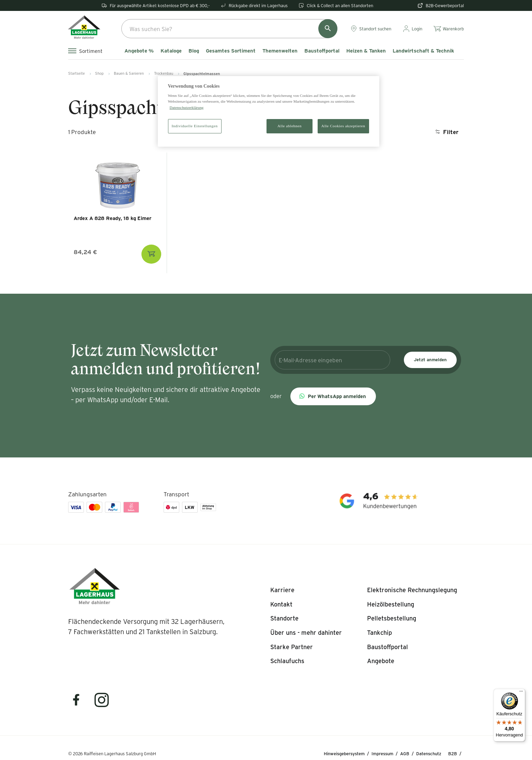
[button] (333, 396)
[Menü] (521, 693)
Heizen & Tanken (366, 51)
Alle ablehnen (290, 126)
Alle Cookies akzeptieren (343, 126)
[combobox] (229, 29)
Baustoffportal (322, 51)
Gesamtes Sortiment (231, 51)
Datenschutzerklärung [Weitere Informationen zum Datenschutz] (187, 107)
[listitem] (282, 590)
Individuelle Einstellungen (195, 126)
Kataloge (171, 51)
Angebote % (139, 51)
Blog (194, 51)
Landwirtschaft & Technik (423, 51)
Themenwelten (280, 51)
